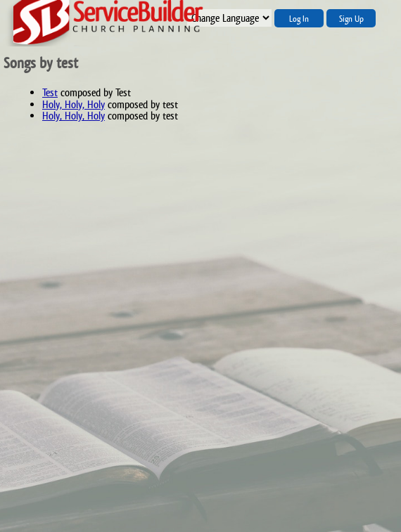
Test (50, 92)
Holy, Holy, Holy (74, 104)
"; (229, 18)
